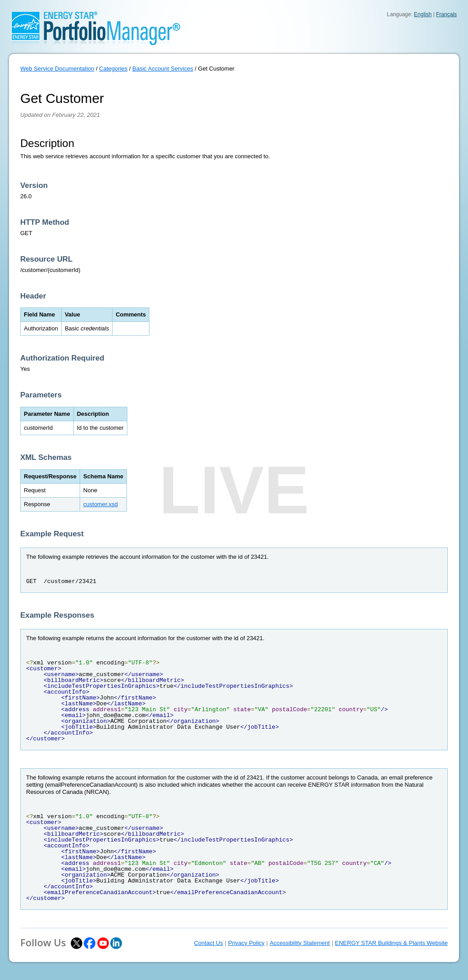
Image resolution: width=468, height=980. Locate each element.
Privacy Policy (246, 943)
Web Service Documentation (57, 69)
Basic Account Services (163, 69)
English (423, 14)
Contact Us (208, 943)
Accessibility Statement (300, 943)
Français (446, 14)
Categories (113, 69)
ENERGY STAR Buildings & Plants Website (391, 943)
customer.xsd (101, 504)
